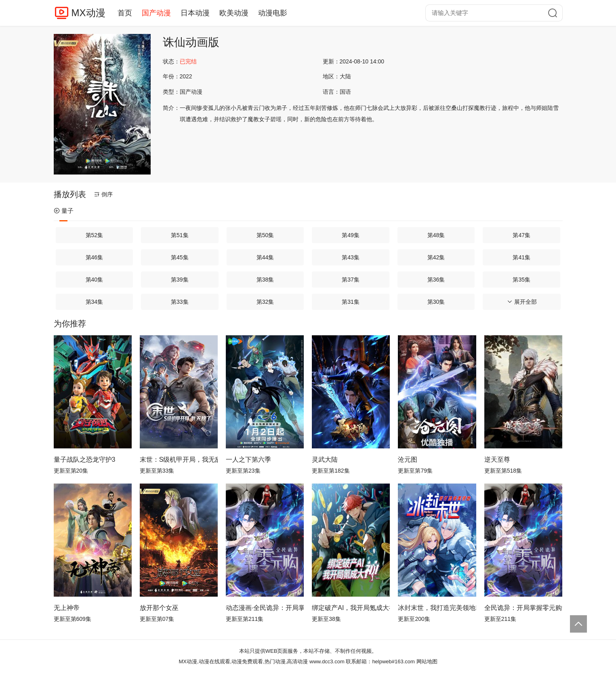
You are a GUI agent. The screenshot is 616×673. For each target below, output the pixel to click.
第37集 (351, 280)
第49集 (351, 235)
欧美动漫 (234, 13)
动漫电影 (273, 13)
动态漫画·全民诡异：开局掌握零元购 (265, 608)
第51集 (180, 235)
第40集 (95, 280)
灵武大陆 (325, 460)
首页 (125, 13)
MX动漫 (88, 13)
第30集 (436, 302)
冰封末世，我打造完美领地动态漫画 (437, 608)
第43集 (351, 257)
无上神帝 (67, 608)
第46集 (95, 257)
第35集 (521, 280)
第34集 (95, 302)
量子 (64, 211)
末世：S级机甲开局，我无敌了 (179, 460)
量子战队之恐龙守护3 (85, 460)
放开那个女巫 (159, 608)
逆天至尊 (497, 460)
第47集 (521, 235)
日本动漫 (195, 13)
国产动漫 (156, 13)
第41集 (521, 257)
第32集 (265, 302)
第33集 (180, 302)
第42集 (436, 257)
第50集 (265, 235)
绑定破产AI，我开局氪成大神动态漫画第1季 (351, 608)
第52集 (95, 235)
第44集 (265, 257)
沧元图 (408, 460)
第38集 (265, 280)
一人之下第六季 (248, 460)
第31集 (351, 302)
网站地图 (427, 661)
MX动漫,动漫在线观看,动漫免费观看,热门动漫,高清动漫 (243, 661)
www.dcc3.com (327, 661)
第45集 (180, 257)
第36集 (436, 280)
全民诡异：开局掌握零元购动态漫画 (523, 608)
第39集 (180, 280)
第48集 (436, 235)
